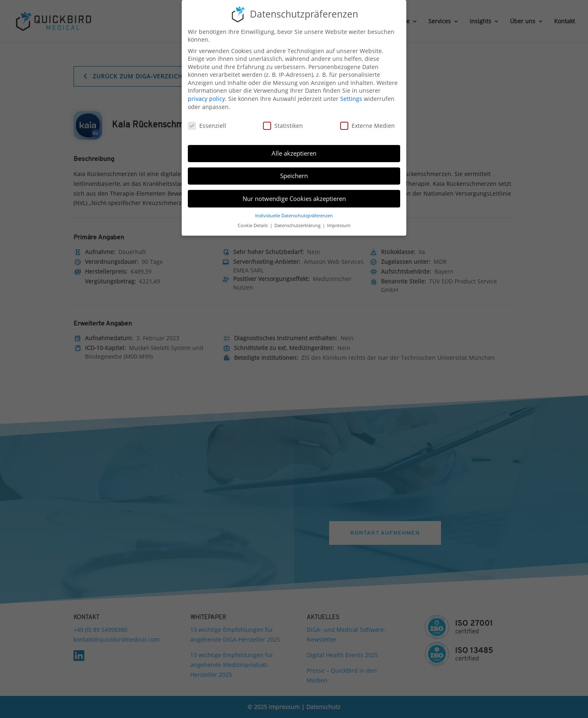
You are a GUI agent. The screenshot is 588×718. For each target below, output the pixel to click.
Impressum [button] (339, 225)
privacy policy (206, 99)
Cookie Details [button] (253, 225)
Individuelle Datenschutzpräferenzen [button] (294, 216)
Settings (351, 99)
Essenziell (207, 126)
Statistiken (283, 126)
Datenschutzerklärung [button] (298, 225)
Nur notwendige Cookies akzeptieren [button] (294, 198)
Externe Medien (367, 126)
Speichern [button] (294, 176)
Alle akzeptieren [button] (294, 153)
